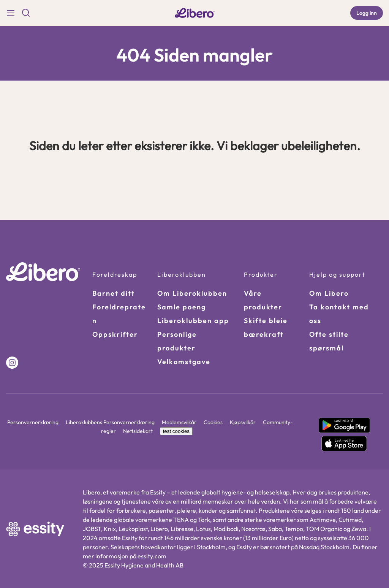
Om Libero (329, 293)
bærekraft (264, 334)
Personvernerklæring (33, 422)
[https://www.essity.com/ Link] (35, 529)
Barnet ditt (114, 293)
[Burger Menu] (11, 13)
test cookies (176, 431)
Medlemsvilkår (180, 422)
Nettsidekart (138, 431)
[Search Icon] (26, 13)
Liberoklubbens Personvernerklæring (111, 422)
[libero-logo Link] (195, 13)
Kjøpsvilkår (243, 422)
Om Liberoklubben (192, 293)
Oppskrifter (115, 334)
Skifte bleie (266, 321)
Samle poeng (182, 307)
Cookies (214, 422)
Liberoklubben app (193, 321)
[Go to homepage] (43, 272)
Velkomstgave (184, 362)
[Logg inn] (367, 13)
